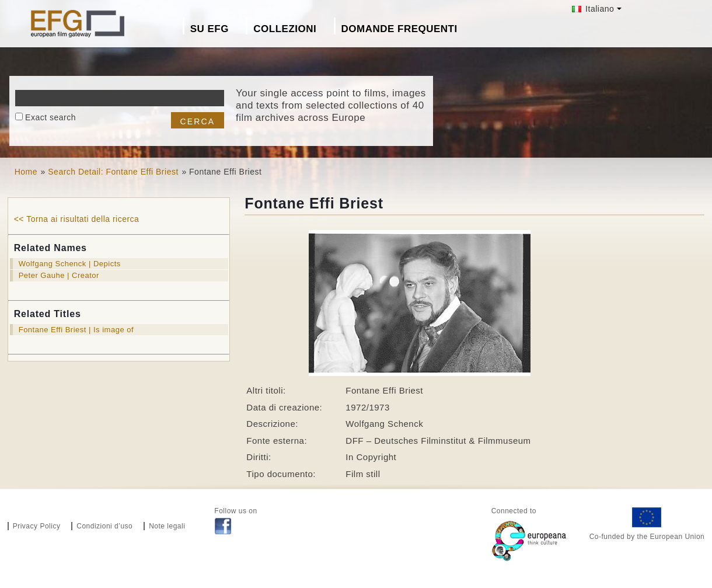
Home (26, 172)
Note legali (167, 526)
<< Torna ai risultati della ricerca (77, 219)
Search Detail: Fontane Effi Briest (113, 172)
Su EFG (210, 29)
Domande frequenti (399, 29)
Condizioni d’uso (104, 526)
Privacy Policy (37, 526)
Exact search (50, 117)
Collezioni (285, 29)
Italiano (593, 9)
